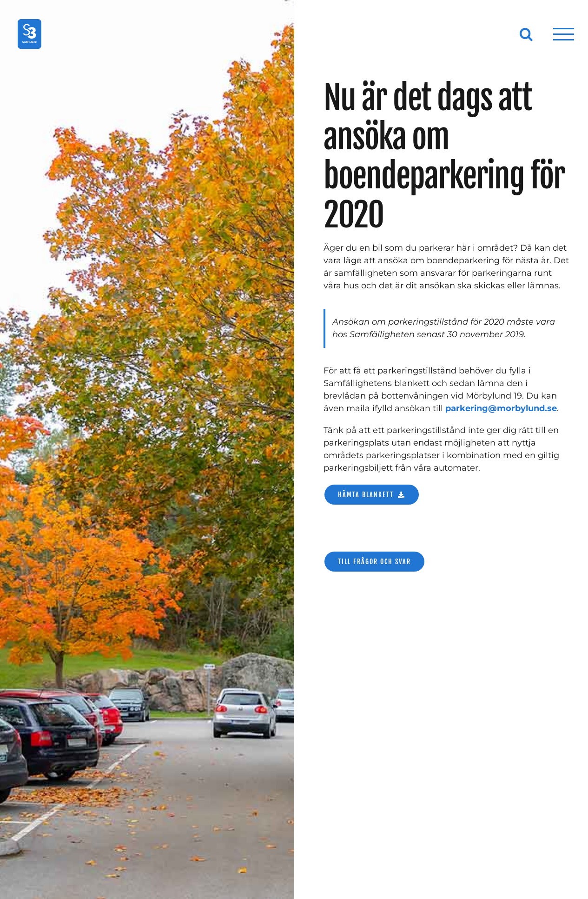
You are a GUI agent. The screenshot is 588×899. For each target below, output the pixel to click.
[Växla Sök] (526, 34)
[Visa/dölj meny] (564, 34)
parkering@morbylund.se (501, 408)
